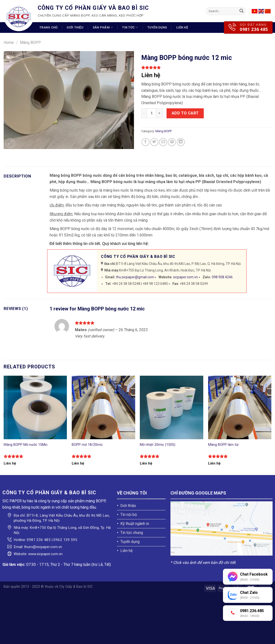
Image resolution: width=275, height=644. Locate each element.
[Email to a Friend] (163, 142)
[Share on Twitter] (154, 142)
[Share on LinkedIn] (181, 142)
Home (9, 42)
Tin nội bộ (129, 515)
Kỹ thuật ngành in (135, 524)
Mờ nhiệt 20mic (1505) (158, 445)
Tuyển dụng (157, 27)
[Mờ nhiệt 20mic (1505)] (172, 407)
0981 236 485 (254, 29)
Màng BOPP (30, 42)
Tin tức (130, 27)
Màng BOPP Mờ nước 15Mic (26, 445)
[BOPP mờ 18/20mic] (103, 407)
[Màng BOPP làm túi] (240, 407)
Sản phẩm (103, 27)
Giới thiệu (75, 27)
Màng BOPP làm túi (223, 445)
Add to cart (185, 113)
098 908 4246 (222, 277)
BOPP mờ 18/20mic (87, 445)
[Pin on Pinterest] (172, 142)
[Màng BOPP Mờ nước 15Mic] (35, 407)
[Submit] (241, 11)
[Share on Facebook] (146, 142)
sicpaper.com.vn (186, 277)
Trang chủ (48, 27)
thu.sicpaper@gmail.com (135, 277)
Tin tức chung (132, 533)
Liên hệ (182, 27)
